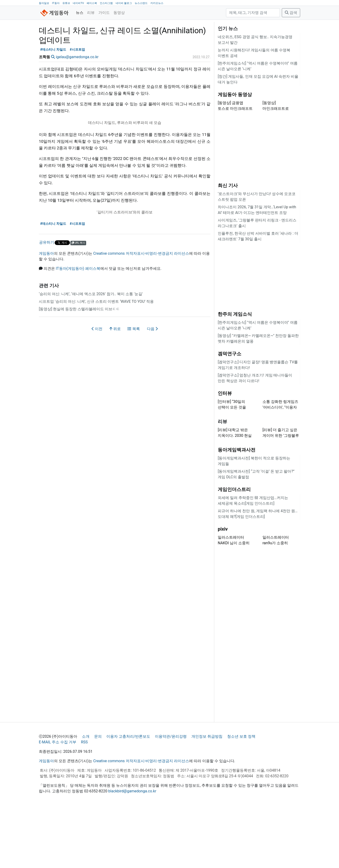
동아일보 (44, 3)
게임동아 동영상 (235, 153)
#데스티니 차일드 (53, 108)
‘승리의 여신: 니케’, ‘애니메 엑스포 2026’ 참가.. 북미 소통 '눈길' (91, 353)
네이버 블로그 (124, 3)
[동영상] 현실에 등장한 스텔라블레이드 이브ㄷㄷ (79, 368)
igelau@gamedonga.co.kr (77, 116)
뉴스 (80, 13)
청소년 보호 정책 (241, 795)
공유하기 (47, 301)
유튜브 (66, 3)
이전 (97, 388)
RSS (84, 801)
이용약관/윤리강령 (171, 795)
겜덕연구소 (230, 413)
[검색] (253, 13)
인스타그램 (106, 3)
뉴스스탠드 (141, 3)
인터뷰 (225, 452)
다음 (152, 388)
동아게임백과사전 (237, 509)
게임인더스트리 (234, 548)
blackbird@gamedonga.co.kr (132, 850)
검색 (291, 13)
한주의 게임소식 (235, 373)
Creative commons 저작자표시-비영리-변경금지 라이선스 (141, 312)
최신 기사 (228, 244)
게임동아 (46, 312)
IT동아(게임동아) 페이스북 (78, 327)
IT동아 (56, 3)
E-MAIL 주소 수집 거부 (58, 801)
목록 (134, 388)
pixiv (223, 588)
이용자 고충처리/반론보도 (128, 795)
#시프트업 (77, 108)
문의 (98, 795)
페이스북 (92, 3)
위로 (115, 388)
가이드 (104, 13)
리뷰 (91, 13)
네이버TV (78, 3)
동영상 (119, 13)
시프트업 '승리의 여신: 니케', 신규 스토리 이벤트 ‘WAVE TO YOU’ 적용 (96, 360)
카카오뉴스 (157, 3)
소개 (86, 795)
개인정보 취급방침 (207, 795)
